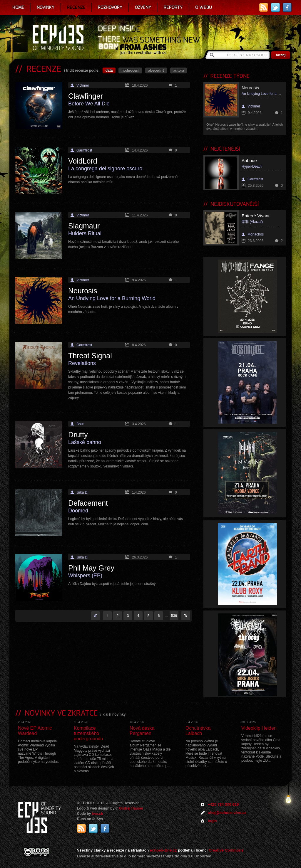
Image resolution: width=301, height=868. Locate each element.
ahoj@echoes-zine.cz (227, 813)
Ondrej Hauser (131, 808)
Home (18, 7)
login (212, 821)
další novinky (114, 714)
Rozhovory (110, 7)
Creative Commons (226, 850)
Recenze (76, 7)
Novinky (46, 7)
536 (174, 616)
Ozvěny (143, 7)
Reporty (173, 7)
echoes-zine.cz (163, 850)
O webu (204, 7)
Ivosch (98, 814)
